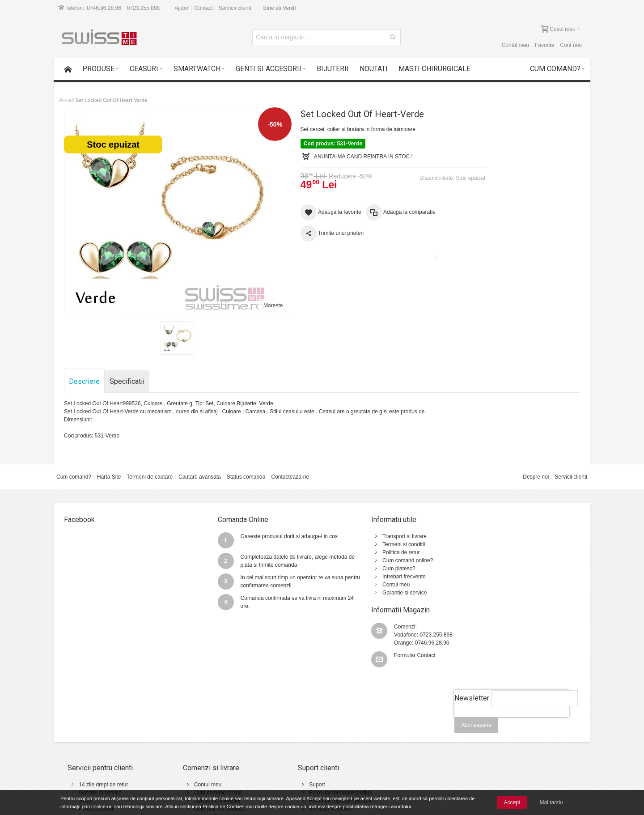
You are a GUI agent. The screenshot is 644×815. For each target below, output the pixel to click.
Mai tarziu (551, 802)
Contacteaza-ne (290, 477)
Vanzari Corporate (197, 760)
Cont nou (571, 45)
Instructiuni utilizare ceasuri (305, 760)
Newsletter (471, 641)
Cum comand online (200, 735)
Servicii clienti (235, 8)
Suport (87, 743)
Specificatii (127, 381)
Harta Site (109, 477)
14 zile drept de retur (104, 727)
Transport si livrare (361, 536)
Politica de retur (357, 552)
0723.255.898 (143, 8)
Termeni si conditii (360, 544)
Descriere (85, 381)
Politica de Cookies (224, 807)
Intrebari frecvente (360, 577)
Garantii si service (100, 735)
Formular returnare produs (304, 735)
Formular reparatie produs (304, 743)
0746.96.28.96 (104, 8)
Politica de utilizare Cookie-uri (405, 751)
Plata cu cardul (97, 751)
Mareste (256, 306)
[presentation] (511, 665)
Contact (204, 8)
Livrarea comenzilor (199, 743)
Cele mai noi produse (201, 751)
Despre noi (536, 477)
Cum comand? (74, 477)
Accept (512, 802)
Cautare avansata (200, 477)
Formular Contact (502, 565)
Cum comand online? (364, 560)
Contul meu (515, 45)
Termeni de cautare (150, 477)
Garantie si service (361, 593)
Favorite (544, 45)
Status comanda (246, 477)
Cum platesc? (355, 569)
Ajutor (181, 8)
